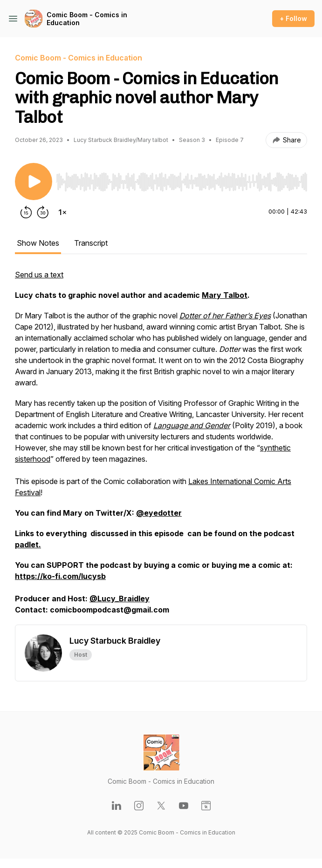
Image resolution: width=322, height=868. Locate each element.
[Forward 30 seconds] (43, 212)
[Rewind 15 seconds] (26, 212)
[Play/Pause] (34, 182)
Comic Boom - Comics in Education (87, 19)
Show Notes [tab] (38, 243)
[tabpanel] (161, 447)
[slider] (182, 182)
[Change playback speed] (62, 212)
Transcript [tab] (91, 243)
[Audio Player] (182, 179)
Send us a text (39, 275)
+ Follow (293, 18)
